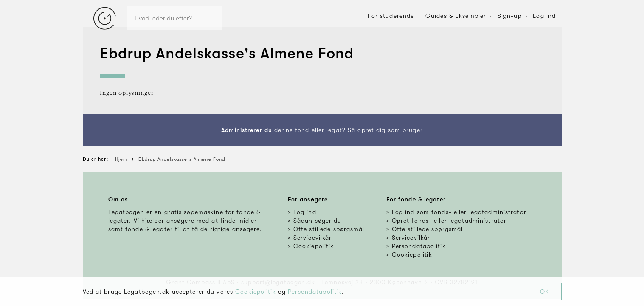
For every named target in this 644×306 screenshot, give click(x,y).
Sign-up (510, 16)
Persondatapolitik (315, 292)
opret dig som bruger (390, 130)
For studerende (391, 16)
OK (544, 292)
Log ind (544, 16)
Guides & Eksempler (456, 16)
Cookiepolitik (256, 292)
